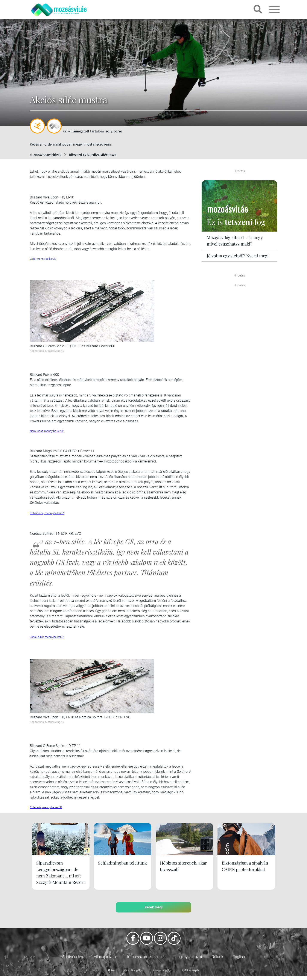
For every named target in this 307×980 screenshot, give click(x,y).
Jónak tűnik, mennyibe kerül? (47, 637)
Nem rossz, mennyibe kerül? (47, 431)
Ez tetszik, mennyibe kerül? (46, 807)
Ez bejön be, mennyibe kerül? (47, 513)
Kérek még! (154, 914)
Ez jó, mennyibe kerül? (43, 259)
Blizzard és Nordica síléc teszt (92, 155)
